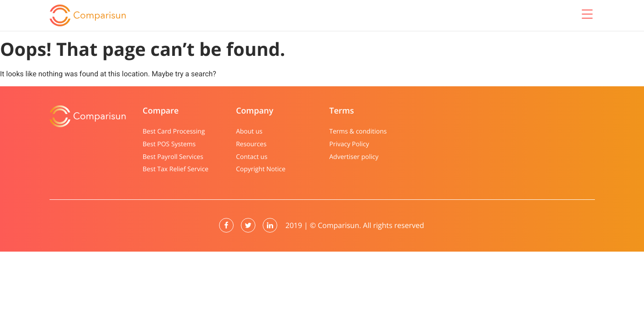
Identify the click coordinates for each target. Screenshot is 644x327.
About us (249, 131)
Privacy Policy (349, 144)
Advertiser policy (354, 157)
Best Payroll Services (173, 157)
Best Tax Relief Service (176, 169)
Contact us (252, 157)
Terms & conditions (358, 131)
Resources (251, 144)
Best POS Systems (169, 144)
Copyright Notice (261, 169)
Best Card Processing (174, 131)
